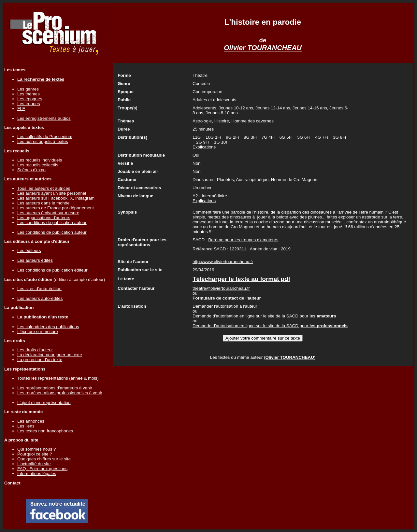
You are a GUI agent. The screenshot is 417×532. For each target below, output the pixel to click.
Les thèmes (29, 94)
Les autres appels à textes (43, 141)
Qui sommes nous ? (37, 449)
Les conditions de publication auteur (52, 223)
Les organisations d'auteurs (44, 218)
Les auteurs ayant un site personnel (52, 193)
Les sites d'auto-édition (39, 289)
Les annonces (31, 421)
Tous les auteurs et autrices (44, 188)
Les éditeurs (29, 251)
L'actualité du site (34, 464)
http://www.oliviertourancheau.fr (223, 262)
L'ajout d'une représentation (44, 403)
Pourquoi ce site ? (35, 454)
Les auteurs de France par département (56, 208)
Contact (12, 483)
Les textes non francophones (45, 431)
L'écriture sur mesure (38, 332)
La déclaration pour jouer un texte (50, 355)
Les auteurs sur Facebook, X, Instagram (56, 198)
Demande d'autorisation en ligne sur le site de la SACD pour (264, 316)
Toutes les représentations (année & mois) (58, 378)
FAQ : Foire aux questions (42, 469)
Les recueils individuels (40, 160)
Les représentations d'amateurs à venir (55, 388)
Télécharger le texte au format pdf (241, 279)
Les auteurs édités (35, 260)
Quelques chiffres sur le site (44, 459)
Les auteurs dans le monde (43, 203)
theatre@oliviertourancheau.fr (221, 288)
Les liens (26, 426)
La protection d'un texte (40, 360)
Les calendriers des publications (48, 327)
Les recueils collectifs (38, 165)
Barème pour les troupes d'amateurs (243, 240)
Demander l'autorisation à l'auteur (225, 306)
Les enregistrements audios (44, 118)
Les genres (28, 89)
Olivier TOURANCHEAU (263, 48)
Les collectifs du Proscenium (45, 137)
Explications (204, 147)
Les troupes (29, 104)
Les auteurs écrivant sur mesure (48, 213)
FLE (21, 109)
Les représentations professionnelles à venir (60, 393)
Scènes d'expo (31, 170)
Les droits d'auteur (35, 350)
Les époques (30, 99)
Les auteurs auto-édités (40, 298)
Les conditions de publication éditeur (52, 270)
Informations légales (37, 474)
